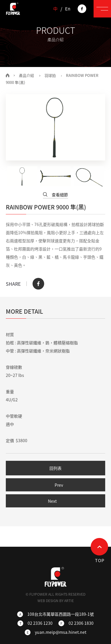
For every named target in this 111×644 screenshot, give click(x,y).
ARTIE (69, 601)
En (68, 9)
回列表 (55, 468)
